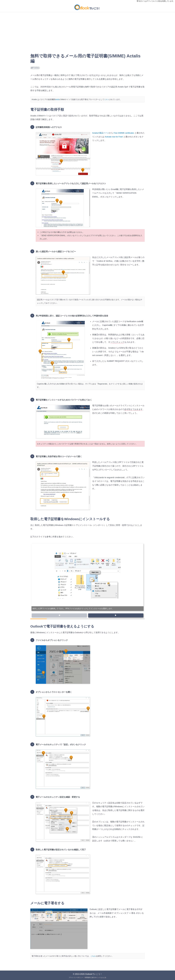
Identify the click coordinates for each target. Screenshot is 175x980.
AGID (57, 99)
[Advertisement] (87, 37)
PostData (35, 68)
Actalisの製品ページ (101, 133)
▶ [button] (116, 615)
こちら (93, 955)
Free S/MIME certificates (126, 133)
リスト (107, 99)
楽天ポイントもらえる (100, 977)
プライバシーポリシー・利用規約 (79, 977)
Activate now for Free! (119, 137)
